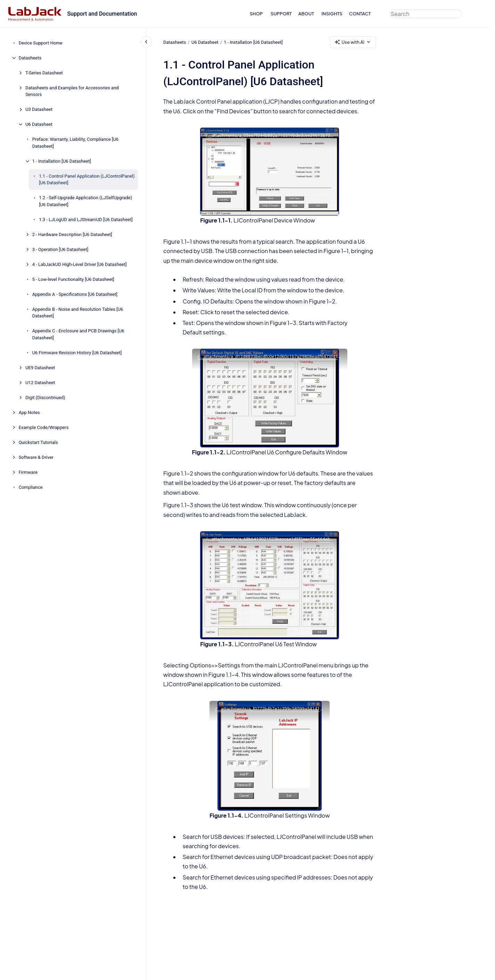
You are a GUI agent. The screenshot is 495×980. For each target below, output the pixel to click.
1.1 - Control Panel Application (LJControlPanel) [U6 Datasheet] (87, 180)
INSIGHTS (332, 14)
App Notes (29, 412)
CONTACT (360, 14)
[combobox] (426, 14)
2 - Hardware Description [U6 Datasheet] (72, 234)
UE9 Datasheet (40, 368)
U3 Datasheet (39, 109)
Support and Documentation (102, 14)
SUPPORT (281, 14)
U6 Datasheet (39, 124)
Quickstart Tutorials (38, 442)
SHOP (256, 14)
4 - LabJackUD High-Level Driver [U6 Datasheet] (80, 264)
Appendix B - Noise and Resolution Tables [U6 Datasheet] (78, 313)
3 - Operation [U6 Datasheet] (60, 249)
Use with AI (353, 42)
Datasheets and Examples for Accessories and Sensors (72, 91)
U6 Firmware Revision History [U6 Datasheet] (77, 353)
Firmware (28, 472)
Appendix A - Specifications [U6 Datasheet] (75, 294)
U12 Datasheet (40, 383)
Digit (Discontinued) (45, 398)
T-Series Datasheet (44, 73)
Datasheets (30, 58)
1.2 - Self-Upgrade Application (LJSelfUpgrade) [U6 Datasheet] (85, 201)
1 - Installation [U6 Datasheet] (62, 161)
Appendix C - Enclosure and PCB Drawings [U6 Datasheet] (78, 334)
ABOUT (306, 14)
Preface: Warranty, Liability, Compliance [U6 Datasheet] (75, 143)
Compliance (31, 487)
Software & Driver (36, 457)
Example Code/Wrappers (44, 427)
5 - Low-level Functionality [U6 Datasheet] (73, 279)
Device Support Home (41, 43)
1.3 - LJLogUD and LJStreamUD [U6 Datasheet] (86, 220)
